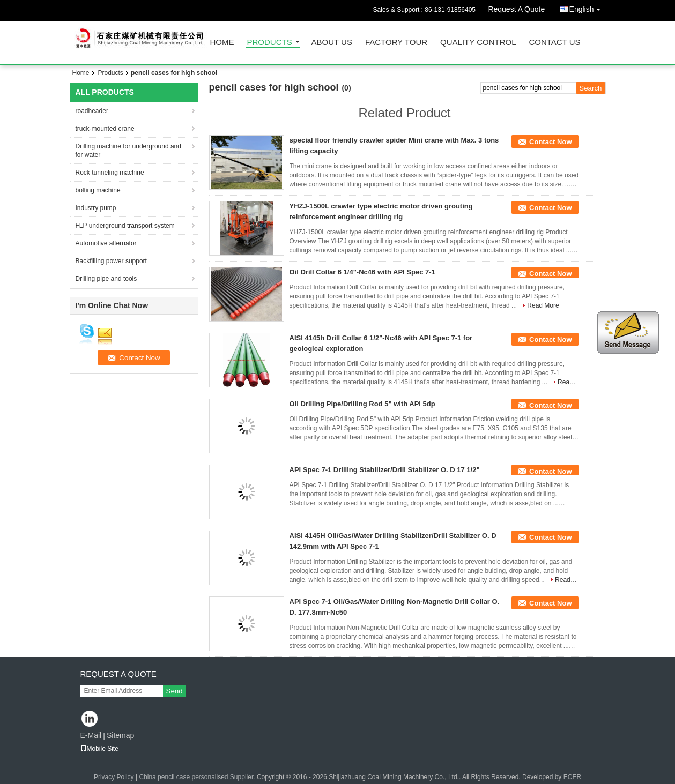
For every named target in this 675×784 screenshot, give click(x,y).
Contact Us (554, 43)
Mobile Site (99, 749)
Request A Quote (516, 9)
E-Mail (91, 735)
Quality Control (478, 43)
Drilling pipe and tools (106, 279)
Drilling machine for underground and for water (128, 151)
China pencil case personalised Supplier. (198, 777)
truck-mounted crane (105, 129)
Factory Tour (396, 43)
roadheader (92, 111)
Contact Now (550, 142)
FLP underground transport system (125, 226)
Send (175, 691)
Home (222, 43)
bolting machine (98, 190)
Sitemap (120, 735)
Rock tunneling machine (110, 173)
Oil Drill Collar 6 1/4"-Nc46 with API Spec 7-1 (362, 272)
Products (270, 43)
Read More (543, 305)
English (588, 7)
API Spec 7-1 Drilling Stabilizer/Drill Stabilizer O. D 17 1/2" (385, 470)
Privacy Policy (114, 777)
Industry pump (96, 208)
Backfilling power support (111, 261)
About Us (332, 43)
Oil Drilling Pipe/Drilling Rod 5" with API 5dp (362, 404)
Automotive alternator (106, 243)
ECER (572, 777)
